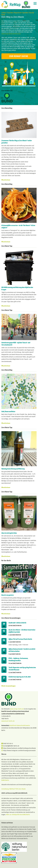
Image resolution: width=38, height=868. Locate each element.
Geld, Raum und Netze (8, 412)
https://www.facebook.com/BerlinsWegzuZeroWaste (19, 748)
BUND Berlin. (5, 780)
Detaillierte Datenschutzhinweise (20, 725)
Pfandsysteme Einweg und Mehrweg (13, 469)
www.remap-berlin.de (17, 709)
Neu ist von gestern (8, 595)
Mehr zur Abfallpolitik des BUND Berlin (18, 815)
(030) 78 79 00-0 (7, 744)
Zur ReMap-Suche (19, 56)
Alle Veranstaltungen (9, 686)
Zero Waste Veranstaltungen (11, 618)
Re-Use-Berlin (6, 561)
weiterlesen (7, 180)
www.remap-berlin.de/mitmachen (11, 34)
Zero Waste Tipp (7, 246)
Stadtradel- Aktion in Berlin (17, 623)
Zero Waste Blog (7, 108)
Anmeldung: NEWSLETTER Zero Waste (13, 789)
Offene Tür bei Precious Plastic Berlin (20, 639)
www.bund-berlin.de (8, 721)
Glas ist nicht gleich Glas (9, 533)
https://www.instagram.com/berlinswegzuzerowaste (18, 751)
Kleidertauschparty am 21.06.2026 (20, 677)
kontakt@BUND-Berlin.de (10, 746)
